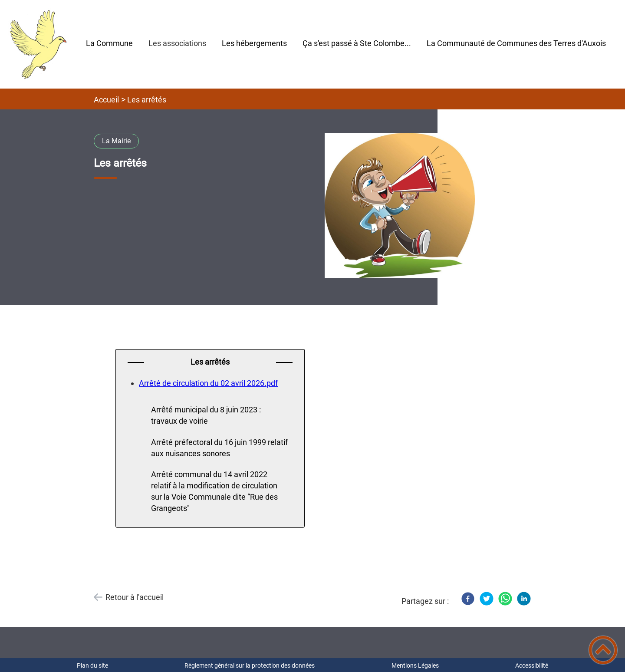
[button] (603, 650)
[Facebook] (468, 599)
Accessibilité (532, 665)
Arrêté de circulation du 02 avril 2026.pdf (208, 383)
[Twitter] (487, 599)
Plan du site (92, 665)
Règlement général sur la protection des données (250, 665)
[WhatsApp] (505, 599)
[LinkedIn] (524, 599)
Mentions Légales (415, 665)
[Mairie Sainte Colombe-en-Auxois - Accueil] (39, 44)
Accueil (106, 100)
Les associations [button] (177, 43)
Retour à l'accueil (135, 597)
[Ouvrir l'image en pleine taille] (400, 206)
